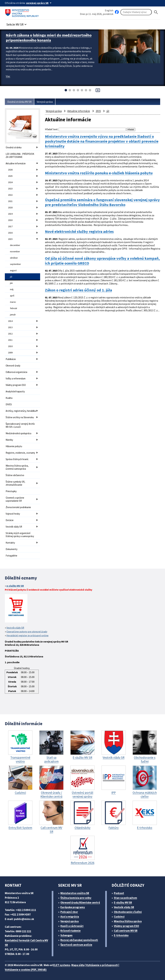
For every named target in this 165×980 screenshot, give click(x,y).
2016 (10, 233)
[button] (17, 24)
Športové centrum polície (76, 945)
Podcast (119, 893)
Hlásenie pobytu (14, 446)
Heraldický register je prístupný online (27, 635)
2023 (10, 189)
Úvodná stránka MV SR (19, 102)
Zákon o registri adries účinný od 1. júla (78, 290)
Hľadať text (51, 129)
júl (11, 277)
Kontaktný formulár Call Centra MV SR (26, 943)
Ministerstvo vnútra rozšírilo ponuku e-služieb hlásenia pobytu (99, 173)
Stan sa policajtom (126, 898)
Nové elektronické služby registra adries (79, 232)
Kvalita (9, 398)
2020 (10, 207)
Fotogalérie (11, 556)
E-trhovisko (121, 935)
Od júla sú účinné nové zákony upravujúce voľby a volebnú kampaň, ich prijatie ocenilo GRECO (102, 261)
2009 (10, 353)
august (13, 270)
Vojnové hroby (13, 514)
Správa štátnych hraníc (17, 459)
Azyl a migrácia (70, 917)
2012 (10, 334)
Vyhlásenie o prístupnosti (102, 965)
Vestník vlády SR (14, 527)
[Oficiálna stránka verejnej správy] (39, 3)
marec (13, 302)
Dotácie (10, 520)
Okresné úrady (13, 366)
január (13, 315)
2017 (10, 226)
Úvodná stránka (14, 147)
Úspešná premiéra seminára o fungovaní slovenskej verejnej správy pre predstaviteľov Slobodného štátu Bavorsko (102, 202)
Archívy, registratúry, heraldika (21, 411)
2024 (10, 182)
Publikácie (11, 359)
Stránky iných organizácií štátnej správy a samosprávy (20, 535)
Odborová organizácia (16, 372)
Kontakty (10, 543)
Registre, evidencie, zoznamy (20, 453)
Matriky (9, 440)
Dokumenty (12, 549)
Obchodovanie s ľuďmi (128, 912)
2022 (10, 195)
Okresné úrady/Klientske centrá (80, 903)
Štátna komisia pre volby (76, 898)
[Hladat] (156, 12)
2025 (10, 176)
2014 (10, 321)
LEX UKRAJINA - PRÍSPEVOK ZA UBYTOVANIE (20, 155)
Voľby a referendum (16, 378)
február (14, 308)
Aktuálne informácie (16, 163)
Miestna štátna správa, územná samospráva (17, 467)
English (109, 10)
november (15, 251)
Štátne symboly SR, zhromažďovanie (15, 483)
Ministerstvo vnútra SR (75, 893)
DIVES (9, 404)
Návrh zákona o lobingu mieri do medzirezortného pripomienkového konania (49, 38)
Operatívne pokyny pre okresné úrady (27, 632)
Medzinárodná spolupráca (18, 433)
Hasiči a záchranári (72, 926)
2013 (10, 327)
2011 (10, 340)
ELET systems (62, 965)
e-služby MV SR (15, 586)
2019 (10, 214)
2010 (10, 346)
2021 (10, 201)
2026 (10, 170)
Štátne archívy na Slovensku (20, 417)
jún (11, 283)
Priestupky (11, 491)
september (15, 264)
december (15, 245)
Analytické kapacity (15, 391)
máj (12, 289)
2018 (10, 220)
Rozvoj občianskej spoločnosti (79, 940)
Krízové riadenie (70, 931)
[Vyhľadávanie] (136, 12)
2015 (10, 239)
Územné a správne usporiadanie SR (15, 499)
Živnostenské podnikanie (18, 507)
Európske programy (73, 907)
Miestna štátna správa (128, 921)
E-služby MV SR (123, 903)
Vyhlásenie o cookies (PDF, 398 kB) (26, 970)
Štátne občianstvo (15, 475)
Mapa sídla (78, 965)
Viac (8, 76)
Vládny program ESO (16, 385)
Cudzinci (119, 917)
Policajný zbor (69, 912)
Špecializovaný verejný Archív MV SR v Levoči (20, 425)
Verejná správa (45, 102)
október (14, 258)
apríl (12, 296)
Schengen (66, 935)
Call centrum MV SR (126, 931)
